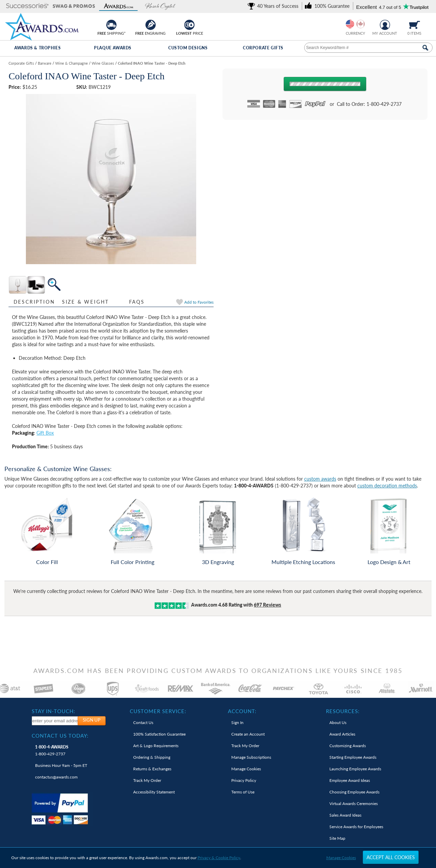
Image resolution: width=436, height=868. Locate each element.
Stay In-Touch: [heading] (53, 711)
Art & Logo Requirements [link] (156, 746)
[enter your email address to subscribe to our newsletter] (55, 721)
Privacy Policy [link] (244, 780)
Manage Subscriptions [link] (251, 757)
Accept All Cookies (391, 857)
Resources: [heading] (343, 711)
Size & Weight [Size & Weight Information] (85, 302)
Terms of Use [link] (243, 792)
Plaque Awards (113, 48)
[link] (274, 6)
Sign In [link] (237, 722)
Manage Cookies (341, 858)
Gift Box (45, 433)
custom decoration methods (387, 486)
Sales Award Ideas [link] (345, 815)
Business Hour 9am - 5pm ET (61, 765)
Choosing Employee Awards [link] (354, 792)
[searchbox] (368, 48)
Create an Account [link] (248, 734)
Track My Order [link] (147, 780)
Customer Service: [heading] (158, 711)
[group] (355, 24)
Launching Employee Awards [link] (355, 769)
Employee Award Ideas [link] (350, 780)
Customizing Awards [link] (348, 746)
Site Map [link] (337, 838)
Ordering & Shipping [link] (152, 757)
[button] (27, 6)
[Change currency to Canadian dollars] (361, 24)
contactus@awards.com (56, 777)
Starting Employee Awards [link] (353, 757)
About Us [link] (338, 722)
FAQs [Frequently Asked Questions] (137, 302)
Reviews (267, 605)
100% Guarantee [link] (159, 734)
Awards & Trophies (37, 48)
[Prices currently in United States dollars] (350, 24)
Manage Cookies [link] (246, 769)
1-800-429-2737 (52, 750)
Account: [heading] (242, 711)
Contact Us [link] (143, 722)
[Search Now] (425, 48)
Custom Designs (188, 48)
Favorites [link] (199, 302)
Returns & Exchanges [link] (152, 769)
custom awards (320, 479)
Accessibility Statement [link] (154, 792)
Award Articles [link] (342, 734)
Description (34, 302)
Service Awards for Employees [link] (356, 827)
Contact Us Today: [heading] (60, 736)
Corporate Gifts (263, 48)
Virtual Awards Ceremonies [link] (354, 803)
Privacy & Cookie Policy (219, 858)
